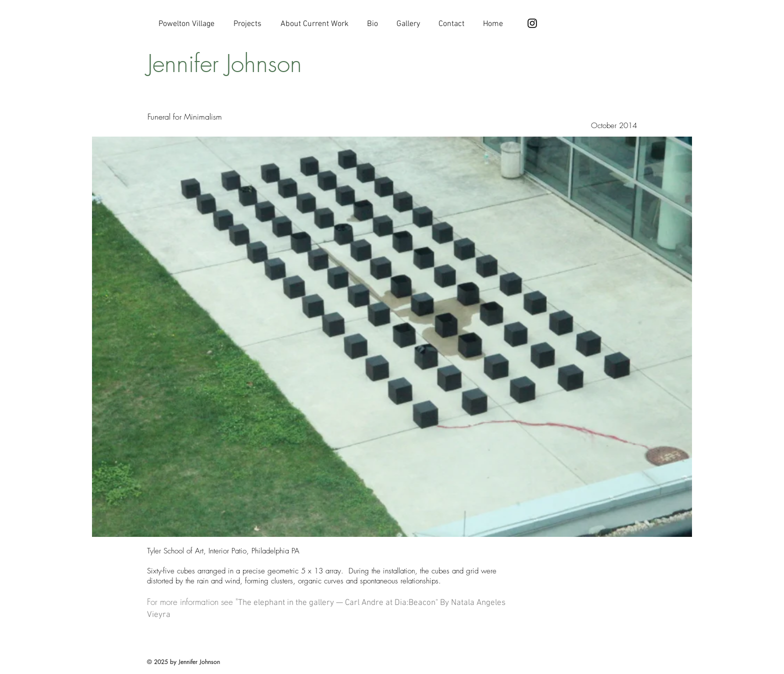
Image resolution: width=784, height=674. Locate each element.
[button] (392, 337)
